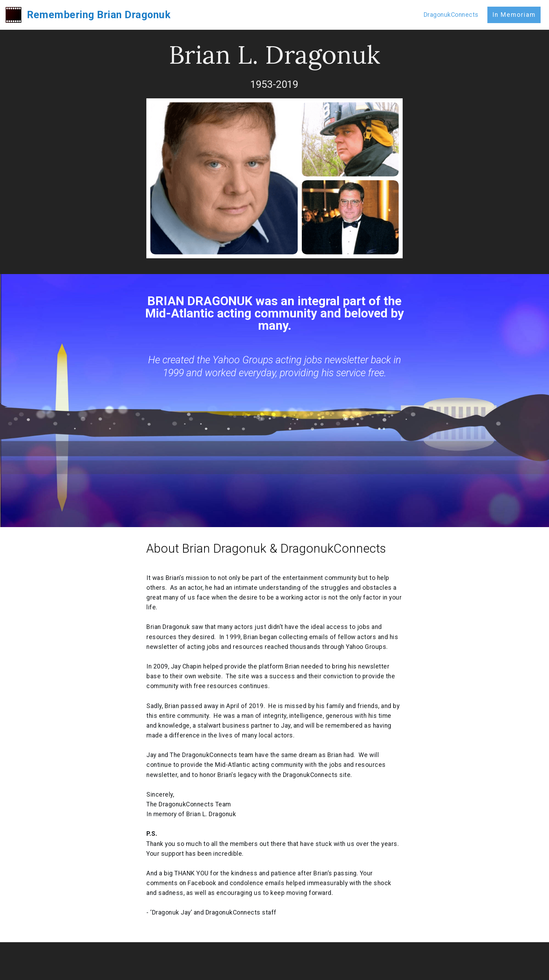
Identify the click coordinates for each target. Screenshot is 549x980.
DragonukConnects (451, 15)
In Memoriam (514, 15)
